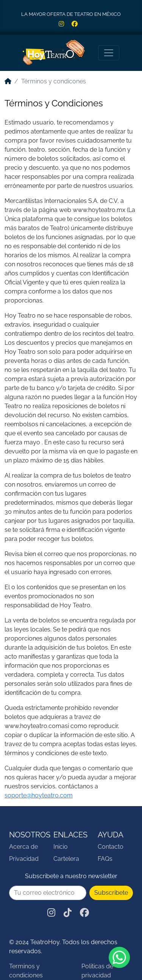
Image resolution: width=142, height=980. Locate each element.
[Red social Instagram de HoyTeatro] (65, 24)
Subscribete (111, 893)
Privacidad (24, 859)
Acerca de (23, 847)
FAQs (105, 859)
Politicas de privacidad (97, 971)
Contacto (111, 847)
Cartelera (66, 859)
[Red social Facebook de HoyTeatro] (78, 24)
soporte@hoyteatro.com (39, 795)
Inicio (61, 847)
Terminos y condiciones (26, 971)
